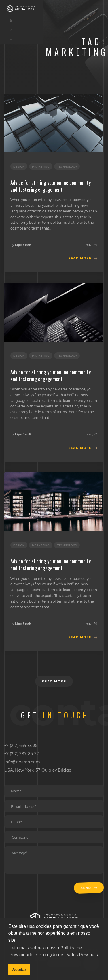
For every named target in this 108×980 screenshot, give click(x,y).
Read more (80, 258)
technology (67, 167)
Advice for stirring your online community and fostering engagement (51, 186)
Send (89, 888)
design (19, 167)
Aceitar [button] (19, 970)
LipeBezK (23, 245)
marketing (41, 167)
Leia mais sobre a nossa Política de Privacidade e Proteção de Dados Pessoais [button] (54, 951)
